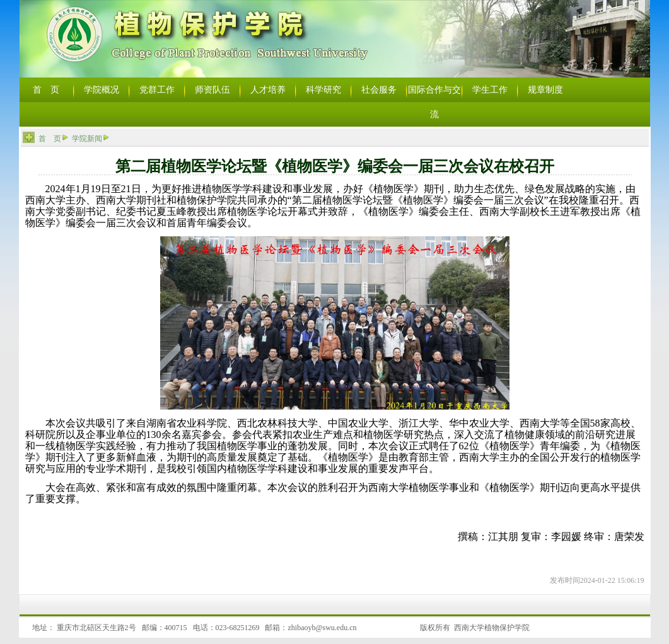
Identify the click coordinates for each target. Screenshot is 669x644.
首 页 (50, 139)
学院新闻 (87, 139)
